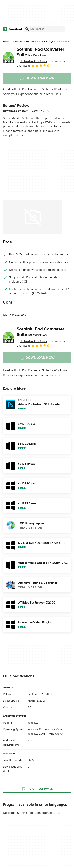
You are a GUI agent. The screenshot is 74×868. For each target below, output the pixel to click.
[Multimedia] (32, 42)
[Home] (6, 42)
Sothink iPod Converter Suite (41, 52)
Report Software (37, 789)
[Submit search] (27, 29)
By (32, 61)
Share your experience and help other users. (32, 94)
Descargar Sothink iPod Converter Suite (29, 813)
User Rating (33, 65)
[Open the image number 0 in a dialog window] (32, 217)
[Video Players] (48, 42)
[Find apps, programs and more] (44, 29)
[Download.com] (12, 29)
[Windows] (18, 42)
